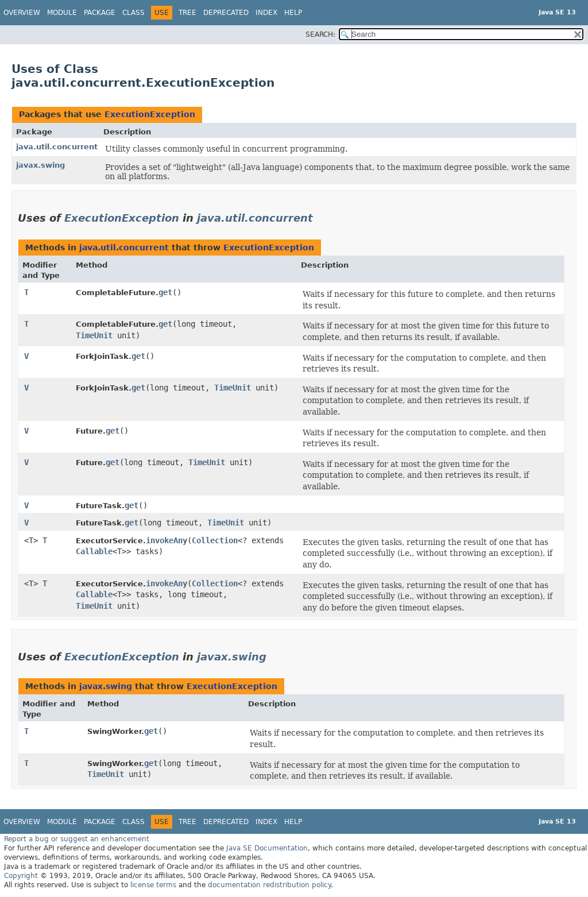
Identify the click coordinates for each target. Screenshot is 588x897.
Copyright (21, 876)
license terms (153, 885)
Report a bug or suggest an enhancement (77, 839)
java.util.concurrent (57, 147)
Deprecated (226, 13)
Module (62, 13)
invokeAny (167, 540)
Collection (215, 540)
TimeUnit (94, 335)
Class (134, 13)
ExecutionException (150, 114)
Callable (94, 551)
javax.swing (40, 165)
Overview (22, 13)
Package (100, 13)
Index (266, 13)
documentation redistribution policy (269, 885)
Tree (187, 13)
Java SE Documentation (267, 848)
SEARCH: (320, 34)
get (165, 292)
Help (293, 13)
